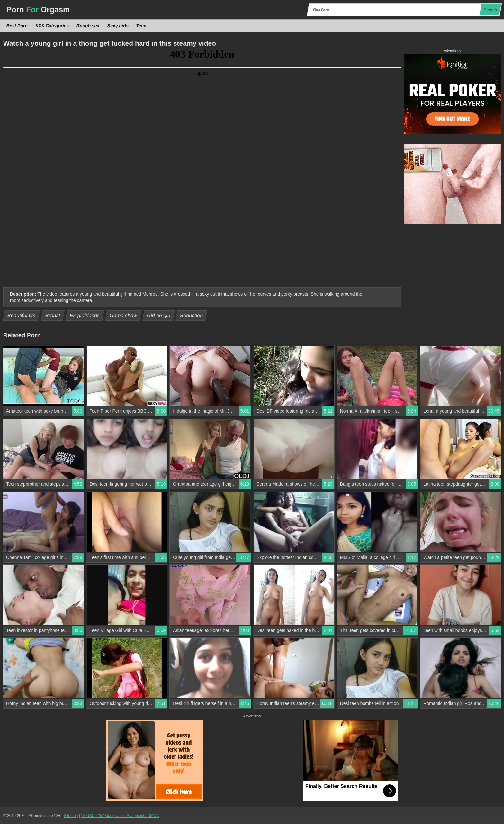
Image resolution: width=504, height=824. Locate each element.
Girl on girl (159, 315)
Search (490, 10)
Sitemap (71, 816)
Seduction (192, 315)
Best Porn (17, 26)
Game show (123, 315)
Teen (141, 26)
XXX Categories (52, 26)
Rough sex (88, 26)
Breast (53, 315)
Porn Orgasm (38, 9)
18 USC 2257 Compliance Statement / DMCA (120, 816)
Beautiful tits (22, 315)
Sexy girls (118, 26)
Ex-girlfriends (85, 315)
